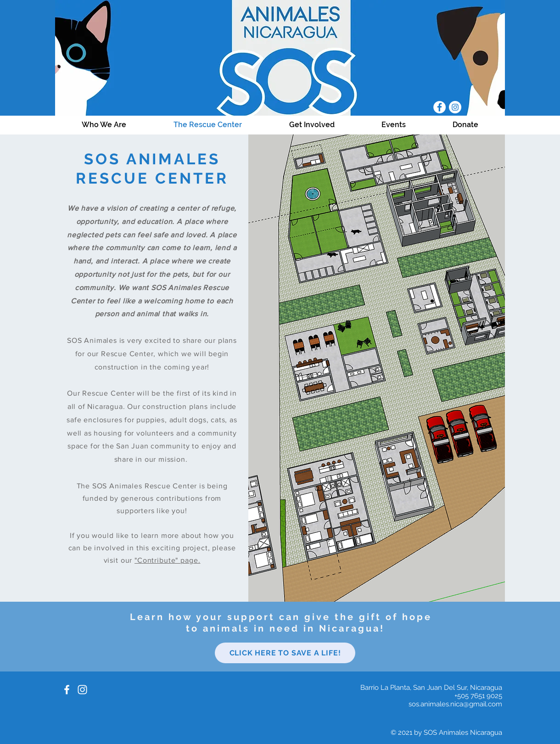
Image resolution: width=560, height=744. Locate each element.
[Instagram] (455, 107)
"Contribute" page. (167, 560)
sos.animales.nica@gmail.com (455, 704)
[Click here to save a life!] (285, 653)
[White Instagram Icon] (82, 690)
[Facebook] (440, 107)
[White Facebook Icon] (67, 690)
